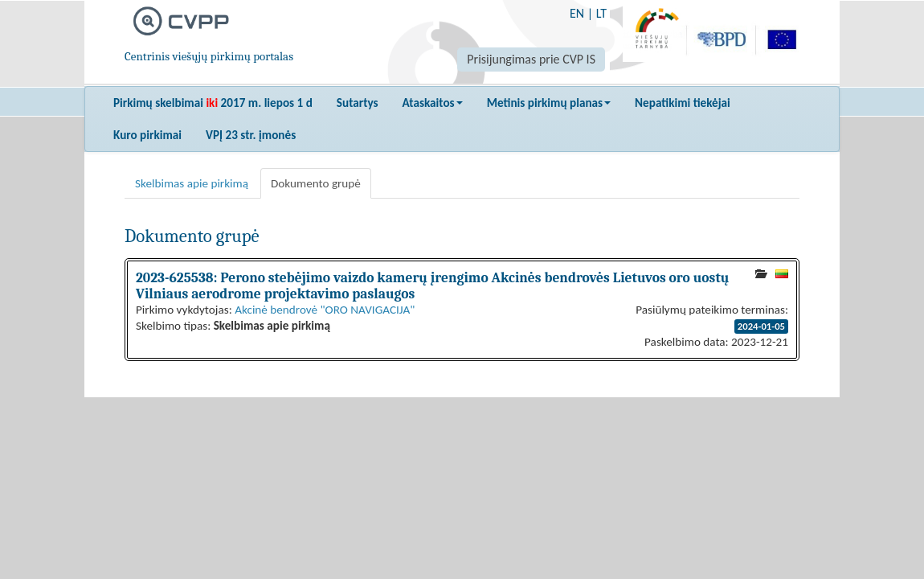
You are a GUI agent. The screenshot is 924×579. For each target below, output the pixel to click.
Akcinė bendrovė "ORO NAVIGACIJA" (325, 310)
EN (577, 13)
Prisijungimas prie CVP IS (531, 59)
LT (601, 13)
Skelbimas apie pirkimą (192, 183)
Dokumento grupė (316, 183)
